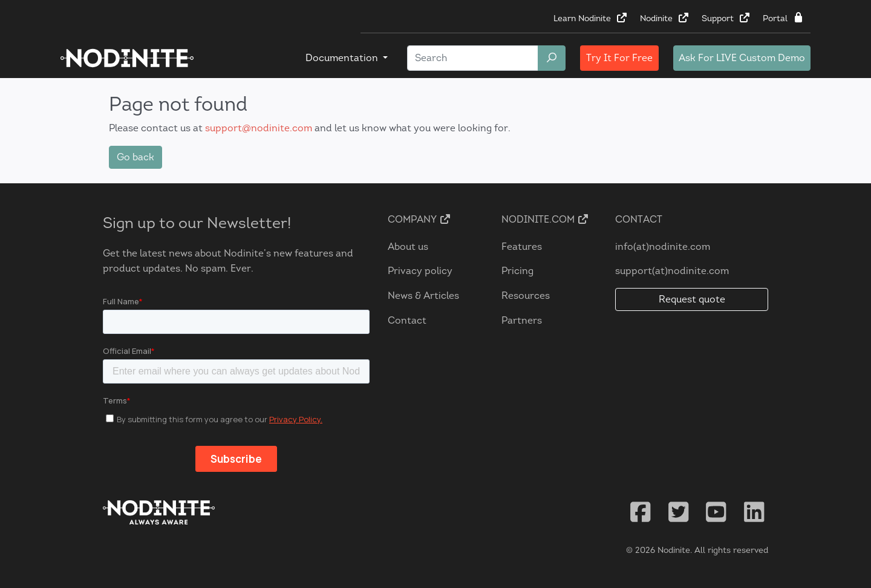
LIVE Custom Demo (742, 58)
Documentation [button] (343, 58)
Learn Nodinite (591, 18)
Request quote (692, 299)
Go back (135, 157)
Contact (407, 320)
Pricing (517, 271)
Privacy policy (420, 271)
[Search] (473, 58)
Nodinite (665, 18)
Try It (619, 58)
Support (726, 18)
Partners (522, 320)
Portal (784, 18)
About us (408, 247)
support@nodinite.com (259, 128)
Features (522, 247)
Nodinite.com (545, 219)
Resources (526, 296)
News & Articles (423, 296)
